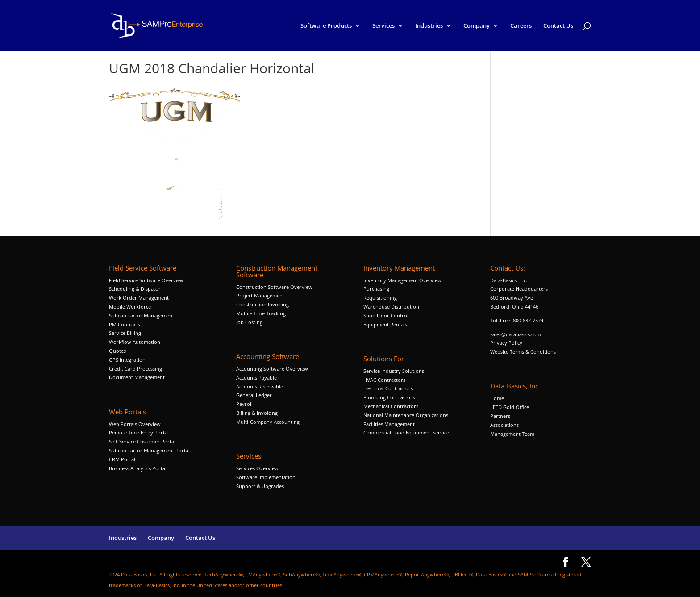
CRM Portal (122, 459)
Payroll (244, 404)
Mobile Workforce (130, 307)
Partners (500, 416)
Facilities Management (389, 424)
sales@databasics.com (516, 334)
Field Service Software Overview (146, 280)
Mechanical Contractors (391, 406)
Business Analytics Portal (138, 468)
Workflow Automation (135, 342)
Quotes (117, 351)
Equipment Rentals (385, 324)
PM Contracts (125, 324)
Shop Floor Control (386, 315)
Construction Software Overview (274, 287)
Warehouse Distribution (391, 307)
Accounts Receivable (260, 386)
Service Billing (125, 333)
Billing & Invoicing (257, 413)
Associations (504, 425)
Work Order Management (139, 298)
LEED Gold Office (510, 407)
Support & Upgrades (260, 486)
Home (497, 398)
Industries (429, 26)
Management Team (512, 434)
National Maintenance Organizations (406, 415)
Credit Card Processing (135, 369)
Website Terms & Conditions (523, 352)
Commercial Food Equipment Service (406, 432)
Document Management (137, 377)
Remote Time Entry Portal (139, 432)
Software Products (326, 26)
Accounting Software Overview (272, 369)
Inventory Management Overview (402, 280)
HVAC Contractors (384, 380)
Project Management (260, 295)
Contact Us (558, 26)
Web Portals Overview (135, 424)
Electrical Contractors (388, 388)
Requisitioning (381, 298)
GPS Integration (127, 360)
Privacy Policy (506, 343)
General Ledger (254, 395)
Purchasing (376, 289)
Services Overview (257, 468)
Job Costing (249, 322)
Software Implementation (266, 477)
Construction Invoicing (263, 304)
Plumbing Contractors (389, 397)
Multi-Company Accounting (268, 422)
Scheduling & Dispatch (135, 289)
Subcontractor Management (142, 315)
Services (383, 26)
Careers (521, 26)
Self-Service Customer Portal (142, 441)
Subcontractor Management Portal (149, 450)
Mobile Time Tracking (261, 313)
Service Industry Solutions (394, 371)
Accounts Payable (256, 378)
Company (477, 26)
